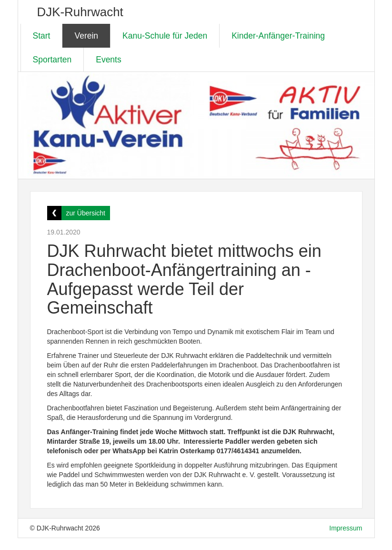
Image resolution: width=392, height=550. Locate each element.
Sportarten (52, 60)
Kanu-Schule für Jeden (165, 36)
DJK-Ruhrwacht (80, 12)
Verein (86, 36)
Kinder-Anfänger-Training (278, 36)
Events (109, 60)
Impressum (346, 528)
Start (42, 36)
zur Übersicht (86, 213)
